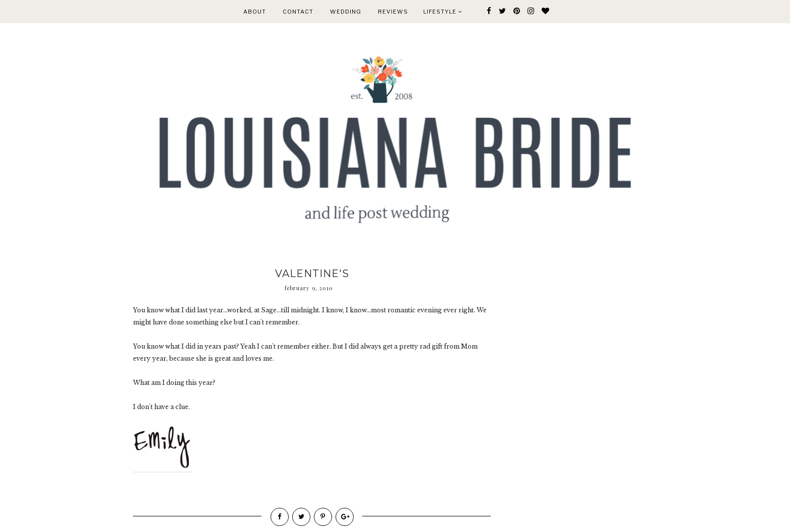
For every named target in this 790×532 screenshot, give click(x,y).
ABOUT (255, 12)
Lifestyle (443, 12)
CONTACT (298, 12)
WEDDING (346, 12)
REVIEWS (393, 12)
